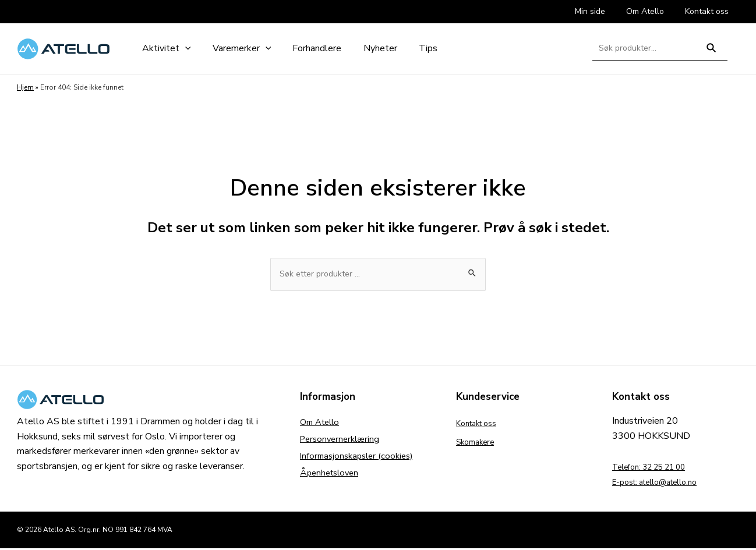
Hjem (25, 87)
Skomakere (479, 443)
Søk (711, 53)
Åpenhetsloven (332, 481)
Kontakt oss (481, 425)
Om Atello (322, 425)
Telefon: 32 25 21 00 (657, 469)
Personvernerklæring (342, 443)
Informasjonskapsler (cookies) (360, 462)
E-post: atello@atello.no (664, 484)
